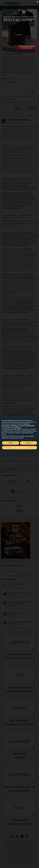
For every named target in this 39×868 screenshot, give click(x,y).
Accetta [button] (28, 443)
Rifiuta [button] (11, 443)
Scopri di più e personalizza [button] (19, 448)
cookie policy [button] (18, 428)
